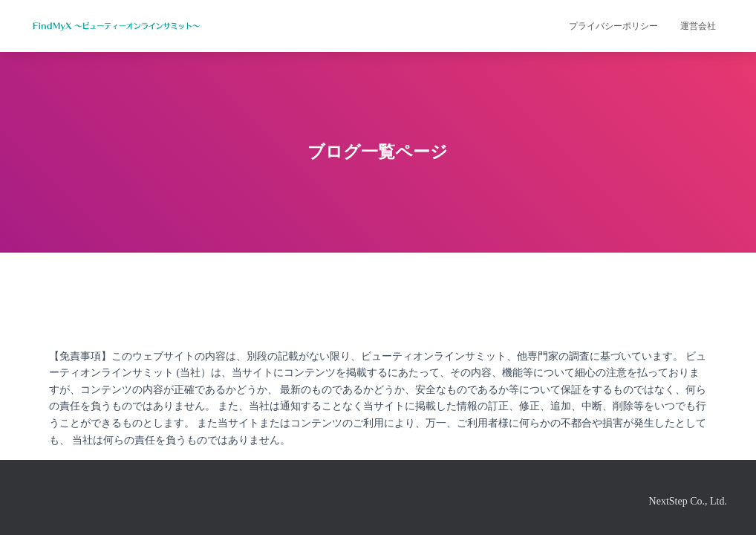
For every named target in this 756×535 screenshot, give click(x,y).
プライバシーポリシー (613, 26)
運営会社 (698, 26)
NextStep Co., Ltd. (688, 501)
